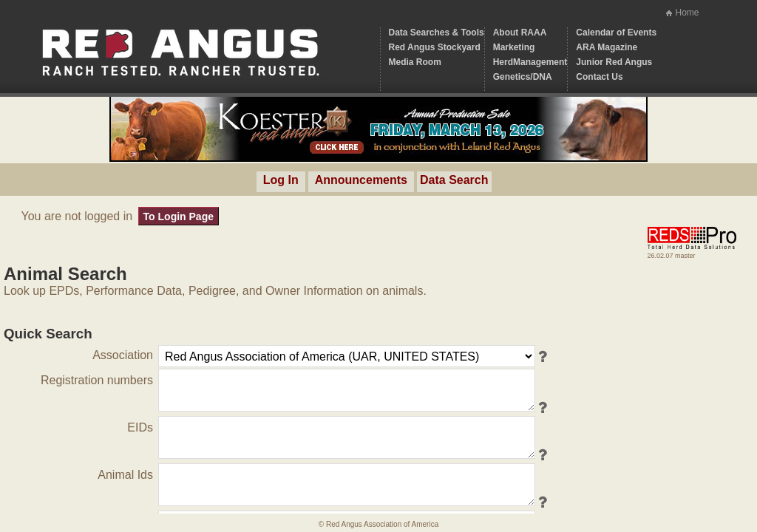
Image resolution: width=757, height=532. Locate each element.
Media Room (415, 62)
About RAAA (520, 33)
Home (687, 13)
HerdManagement (530, 62)
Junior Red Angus (614, 62)
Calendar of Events (616, 33)
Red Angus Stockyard (435, 47)
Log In (281, 180)
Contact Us (599, 77)
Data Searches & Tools (437, 33)
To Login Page (179, 216)
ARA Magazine (607, 47)
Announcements (361, 180)
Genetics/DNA (523, 77)
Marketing (514, 47)
